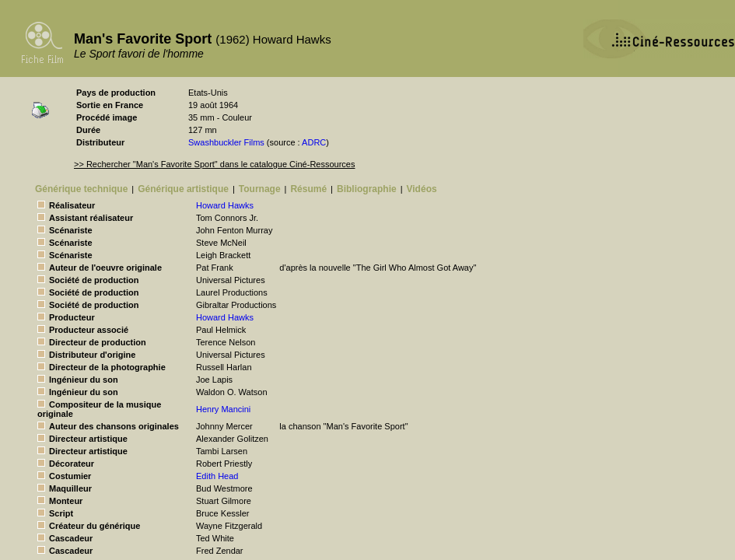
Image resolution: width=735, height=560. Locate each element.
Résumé (308, 189)
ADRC (314, 142)
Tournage (260, 189)
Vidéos (422, 189)
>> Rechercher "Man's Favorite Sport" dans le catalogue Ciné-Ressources (214, 164)
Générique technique (81, 189)
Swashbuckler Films (226, 142)
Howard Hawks (225, 205)
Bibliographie (367, 189)
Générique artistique (183, 189)
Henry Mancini (223, 409)
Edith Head (217, 476)
